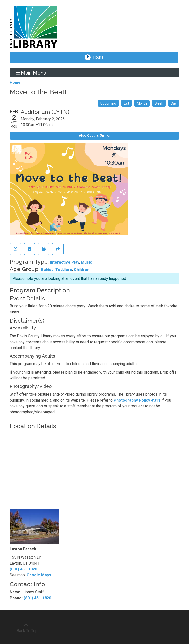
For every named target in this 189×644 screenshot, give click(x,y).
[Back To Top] (26, 628)
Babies (47, 270)
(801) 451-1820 (23, 569)
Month (142, 103)
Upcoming (108, 103)
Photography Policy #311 (137, 400)
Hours (100, 57)
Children (82, 270)
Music (87, 262)
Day (174, 103)
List (126, 103)
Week (159, 103)
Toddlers (64, 270)
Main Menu (31, 73)
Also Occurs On (95, 135)
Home (15, 82)
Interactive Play (65, 262)
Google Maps (39, 575)
